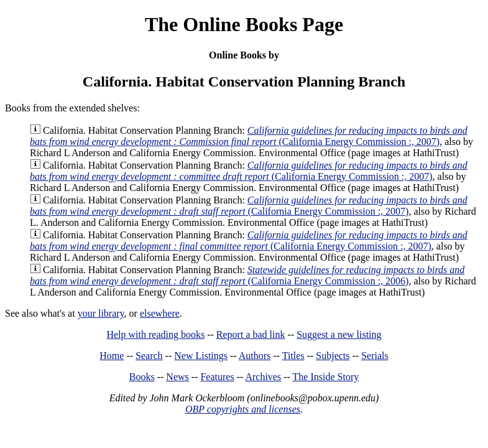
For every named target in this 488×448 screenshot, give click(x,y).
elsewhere (160, 313)
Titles (293, 356)
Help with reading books (155, 334)
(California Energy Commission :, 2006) (247, 275)
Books (142, 377)
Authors (255, 356)
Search (149, 356)
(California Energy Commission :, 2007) (249, 136)
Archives (263, 377)
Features (217, 377)
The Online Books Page (244, 24)
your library (101, 313)
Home (112, 356)
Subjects (333, 356)
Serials (375, 356)
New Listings (201, 356)
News (177, 377)
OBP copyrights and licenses (243, 409)
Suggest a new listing (339, 334)
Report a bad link (251, 334)
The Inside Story (326, 377)
